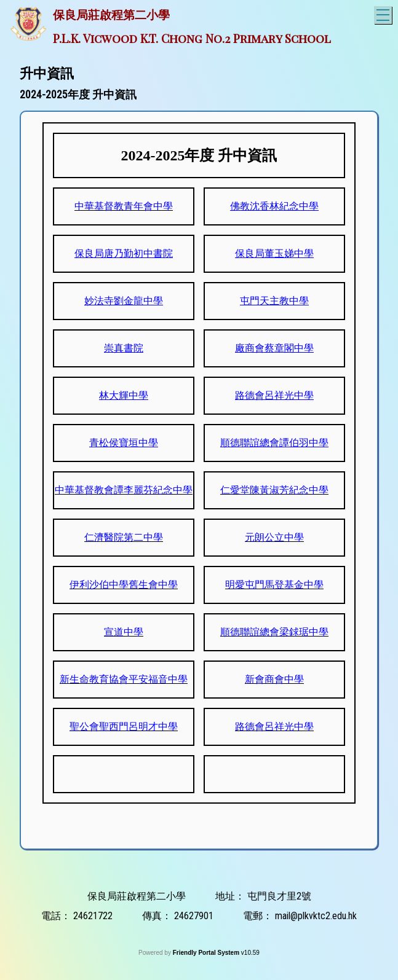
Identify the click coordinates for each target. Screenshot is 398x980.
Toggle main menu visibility (384, 13)
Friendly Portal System (207, 953)
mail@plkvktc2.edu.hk (316, 916)
